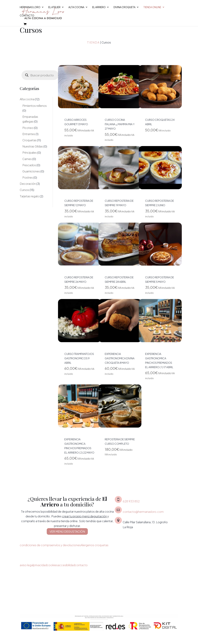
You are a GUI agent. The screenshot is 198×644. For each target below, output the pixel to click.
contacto (81, 565)
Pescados (29, 165)
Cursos (24, 190)
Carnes (27, 159)
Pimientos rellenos (35, 106)
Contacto (27, 16)
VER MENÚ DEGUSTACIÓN (67, 531)
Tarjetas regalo (29, 196)
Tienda (93, 42)
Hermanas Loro (30, 7)
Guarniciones (31, 171)
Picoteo (28, 128)
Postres (28, 177)
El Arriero (99, 7)
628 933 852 (131, 501)
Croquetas (29, 140)
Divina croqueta (124, 7)
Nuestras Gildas (33, 146)
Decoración (28, 184)
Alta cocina (76, 7)
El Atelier (54, 7)
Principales (30, 153)
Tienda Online (152, 7)
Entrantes (29, 134)
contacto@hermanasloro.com (143, 512)
